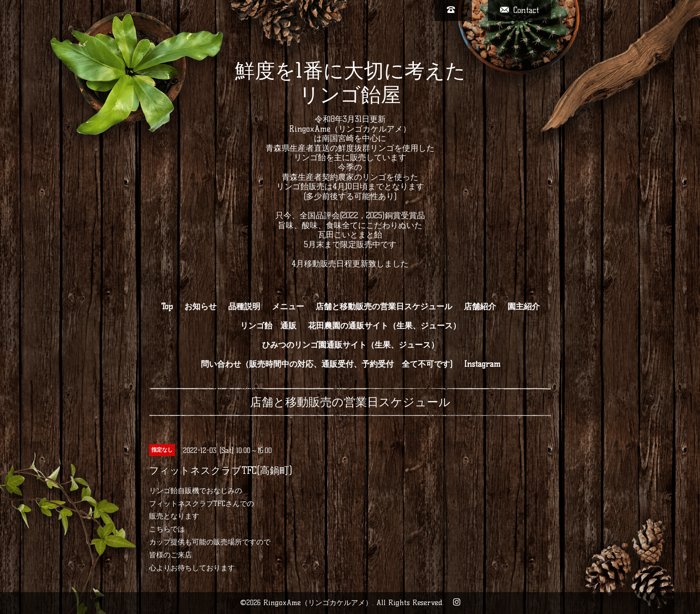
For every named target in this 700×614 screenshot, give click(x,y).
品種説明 (244, 307)
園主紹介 (524, 307)
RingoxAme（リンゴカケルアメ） (318, 603)
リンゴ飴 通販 (268, 326)
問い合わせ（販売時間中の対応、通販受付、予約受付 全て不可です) (327, 364)
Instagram (482, 364)
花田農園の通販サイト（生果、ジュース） (384, 326)
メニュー (288, 307)
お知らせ (200, 307)
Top (167, 307)
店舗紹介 (480, 307)
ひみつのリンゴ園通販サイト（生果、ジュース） (350, 345)
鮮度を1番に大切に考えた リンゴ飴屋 (350, 83)
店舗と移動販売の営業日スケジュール (384, 307)
